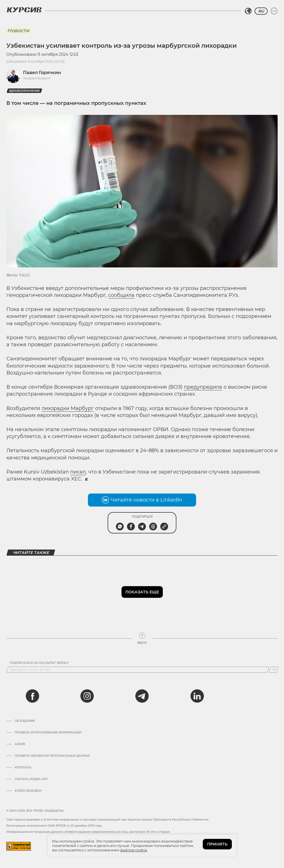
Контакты (23, 768)
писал (78, 472)
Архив (20, 744)
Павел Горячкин (42, 73)
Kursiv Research (28, 791)
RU (261, 11)
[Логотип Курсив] (24, 10)
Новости (18, 31)
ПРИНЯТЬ (217, 844)
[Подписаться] (274, 670)
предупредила (203, 387)
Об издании (25, 721)
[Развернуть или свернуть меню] (274, 11)
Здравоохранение (24, 91)
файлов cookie (134, 850)
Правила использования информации (48, 733)
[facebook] (32, 696)
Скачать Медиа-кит (31, 779)
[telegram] (142, 696)
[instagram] (87, 696)
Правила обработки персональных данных (52, 756)
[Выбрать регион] (248, 11)
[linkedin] (197, 696)
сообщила (121, 295)
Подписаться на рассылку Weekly (39, 663)
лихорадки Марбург (68, 408)
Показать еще (142, 592)
